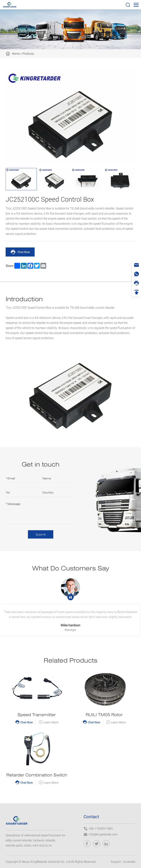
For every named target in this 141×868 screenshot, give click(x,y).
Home (16, 54)
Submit (41, 534)
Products (28, 54)
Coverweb (129, 862)
